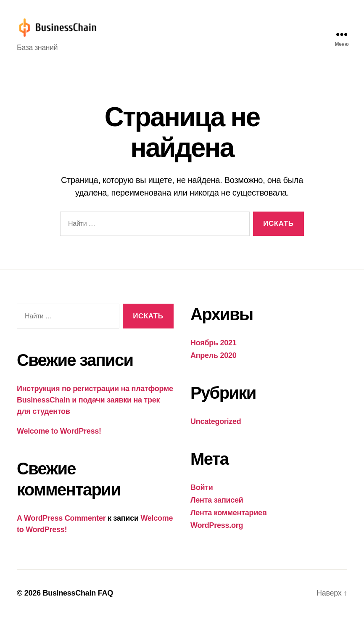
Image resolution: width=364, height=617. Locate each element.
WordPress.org (217, 525)
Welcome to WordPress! (59, 431)
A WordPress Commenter (61, 518)
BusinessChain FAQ (78, 593)
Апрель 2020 (213, 355)
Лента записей (217, 500)
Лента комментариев (229, 513)
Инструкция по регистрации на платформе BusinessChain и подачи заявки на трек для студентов (95, 400)
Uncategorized (216, 421)
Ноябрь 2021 (214, 343)
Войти (202, 487)
